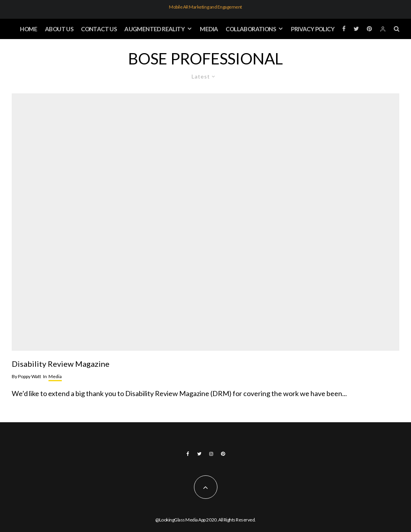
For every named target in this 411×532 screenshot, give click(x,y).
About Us (59, 29)
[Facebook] (344, 29)
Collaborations (251, 29)
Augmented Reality (154, 29)
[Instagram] (211, 454)
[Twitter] (356, 29)
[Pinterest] (369, 29)
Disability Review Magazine (61, 364)
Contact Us (99, 29)
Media (209, 29)
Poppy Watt (26, 376)
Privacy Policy (313, 29)
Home (29, 29)
